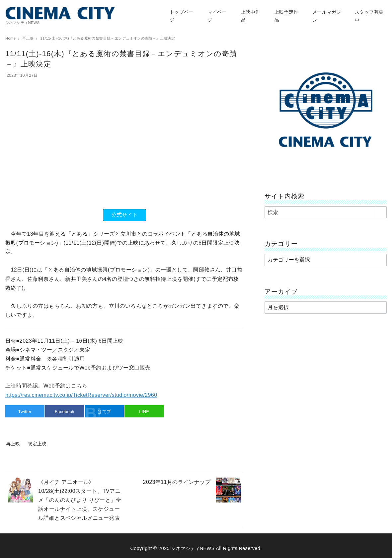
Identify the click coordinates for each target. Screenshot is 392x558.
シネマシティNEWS (193, 548)
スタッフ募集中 (369, 16)
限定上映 (37, 444)
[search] (381, 212)
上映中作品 (251, 16)
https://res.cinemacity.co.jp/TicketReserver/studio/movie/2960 (81, 395)
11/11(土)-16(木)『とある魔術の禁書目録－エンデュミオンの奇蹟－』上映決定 (108, 38)
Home (11, 38)
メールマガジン (327, 16)
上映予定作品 (286, 16)
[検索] (326, 212)
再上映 (29, 38)
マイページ (217, 16)
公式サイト (124, 215)
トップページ (182, 16)
